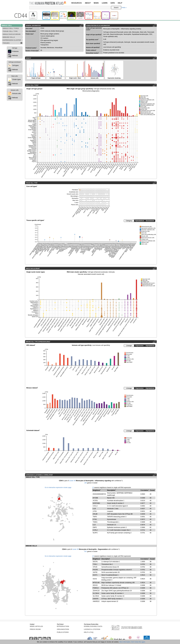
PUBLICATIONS (63, 632)
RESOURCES (77, 3)
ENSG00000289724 (99, 494)
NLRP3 (95, 533)
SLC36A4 (96, 593)
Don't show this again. (138, 642)
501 (86, 551)
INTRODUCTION (63, 626)
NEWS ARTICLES (36, 626)
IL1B (94, 509)
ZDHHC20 (96, 591)
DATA (113, 3)
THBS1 (95, 522)
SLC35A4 (96, 596)
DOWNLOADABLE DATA (93, 626)
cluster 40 (72, 481)
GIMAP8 (95, 599)
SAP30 (95, 572)
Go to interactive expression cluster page (58, 487)
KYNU (95, 519)
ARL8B (95, 514)
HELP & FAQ (89, 632)
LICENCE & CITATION (92, 629)
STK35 (95, 567)
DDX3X (95, 585)
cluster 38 (75, 549)
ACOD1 (95, 501)
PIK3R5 (95, 570)
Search (116, 8)
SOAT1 (95, 575)
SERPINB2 (96, 503)
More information (125, 642)
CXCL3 (95, 506)
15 (93, 487)
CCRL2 (95, 530)
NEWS (96, 3)
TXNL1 (95, 564)
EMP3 (95, 527)
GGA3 (95, 579)
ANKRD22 (96, 601)
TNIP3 (95, 517)
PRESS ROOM (35, 629)
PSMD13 (96, 588)
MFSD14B (96, 583)
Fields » (124, 8)
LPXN (95, 511)
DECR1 (95, 562)
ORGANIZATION (63, 629)
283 (86, 483)
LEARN (105, 3)
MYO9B (95, 498)
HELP (120, 3)
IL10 (94, 525)
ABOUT (88, 3)
